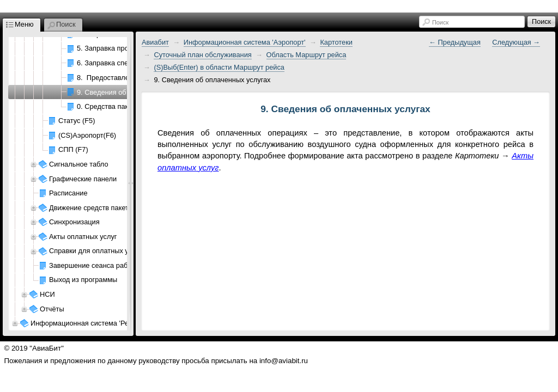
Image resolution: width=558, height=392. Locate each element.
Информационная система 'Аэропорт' (245, 42)
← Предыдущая (455, 42)
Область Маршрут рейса (307, 55)
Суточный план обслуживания (202, 55)
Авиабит (155, 42)
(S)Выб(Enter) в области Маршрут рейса (219, 67)
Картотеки (336, 42)
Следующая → (516, 42)
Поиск (440, 22)
